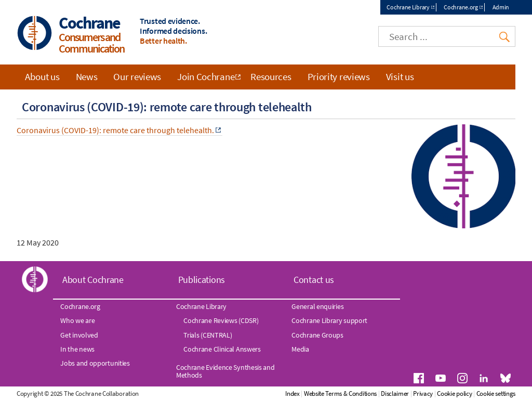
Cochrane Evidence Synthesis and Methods (225, 371)
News (87, 76)
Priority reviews (339, 76)
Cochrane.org (461, 7)
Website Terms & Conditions (340, 393)
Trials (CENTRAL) (208, 335)
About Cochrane (93, 280)
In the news (77, 349)
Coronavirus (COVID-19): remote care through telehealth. (115, 130)
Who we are (77, 320)
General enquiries (317, 306)
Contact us (314, 280)
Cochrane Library (408, 7)
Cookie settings (496, 393)
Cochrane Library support (329, 320)
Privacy (423, 393)
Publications (202, 280)
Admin (501, 7)
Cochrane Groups (317, 335)
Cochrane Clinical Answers (222, 349)
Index (292, 393)
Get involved (79, 335)
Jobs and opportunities (95, 363)
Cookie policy (454, 393)
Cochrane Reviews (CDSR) (221, 320)
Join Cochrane (206, 76)
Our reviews (137, 76)
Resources (271, 76)
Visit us (400, 76)
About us (42, 76)
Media (300, 349)
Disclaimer (395, 393)
